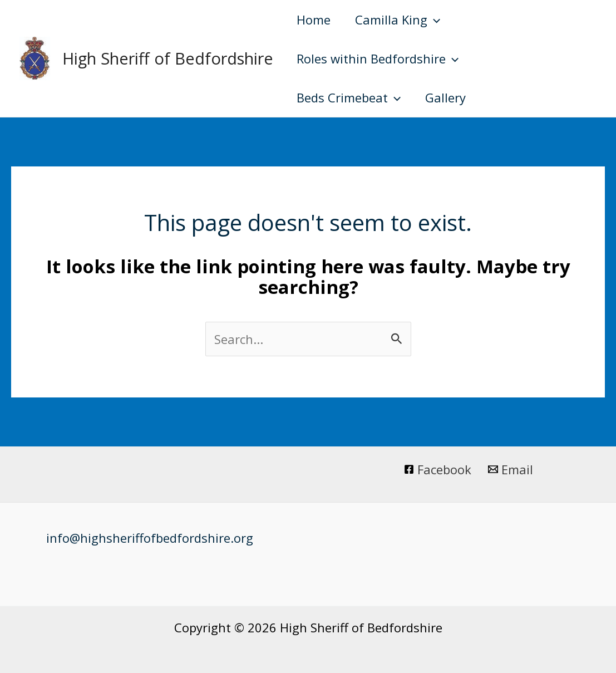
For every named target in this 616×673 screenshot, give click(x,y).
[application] (434, 19)
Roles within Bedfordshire (378, 58)
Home (314, 19)
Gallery (445, 97)
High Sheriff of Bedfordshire (168, 58)
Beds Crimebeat (349, 97)
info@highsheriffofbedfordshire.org (150, 538)
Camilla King (398, 19)
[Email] (511, 469)
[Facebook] (438, 469)
